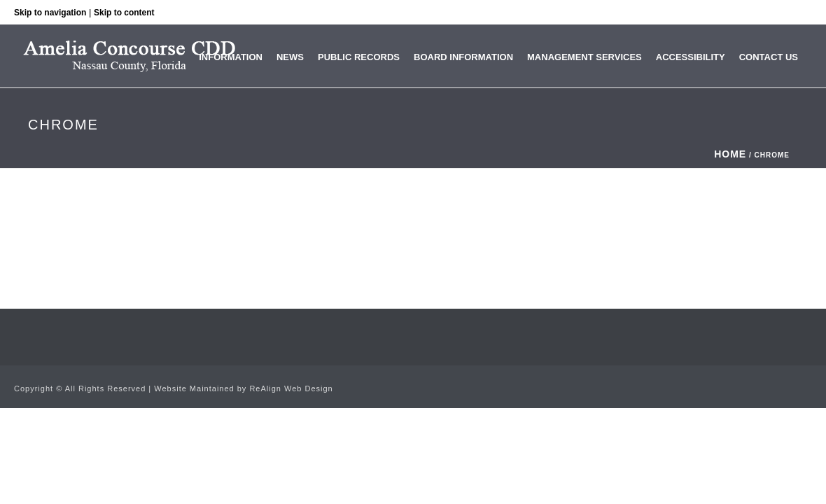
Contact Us (769, 57)
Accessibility (691, 57)
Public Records (359, 57)
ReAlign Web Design (291, 388)
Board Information (463, 57)
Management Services (584, 57)
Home (730, 154)
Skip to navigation (50, 13)
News (290, 57)
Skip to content (124, 13)
